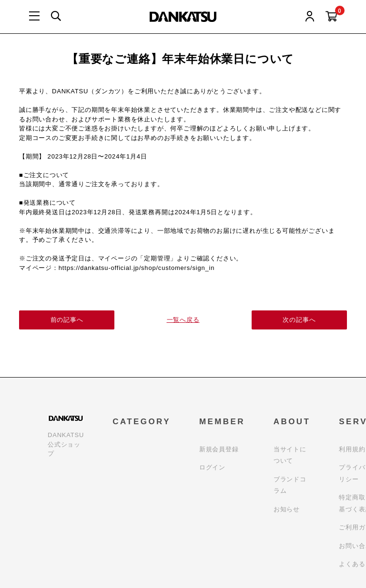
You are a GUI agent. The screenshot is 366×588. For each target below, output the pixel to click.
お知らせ (287, 509)
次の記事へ (300, 320)
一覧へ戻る (183, 320)
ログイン (212, 467)
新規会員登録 (219, 449)
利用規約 (352, 449)
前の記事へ (67, 320)
